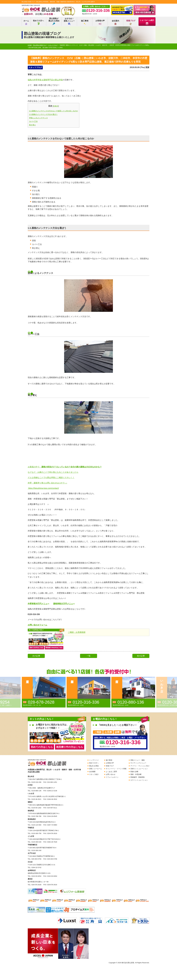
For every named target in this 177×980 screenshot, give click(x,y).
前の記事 (141, 656)
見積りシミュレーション (139, 769)
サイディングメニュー (138, 763)
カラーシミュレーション (139, 780)
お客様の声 (100, 22)
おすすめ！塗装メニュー (69, 21)
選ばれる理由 (94, 766)
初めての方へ (38, 22)
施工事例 (85, 22)
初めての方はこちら (42, 747)
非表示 (56, 106)
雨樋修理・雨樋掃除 (138, 777)
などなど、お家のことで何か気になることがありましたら (53, 472)
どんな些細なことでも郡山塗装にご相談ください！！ (51, 478)
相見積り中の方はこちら (70, 747)
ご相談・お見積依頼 (77, 632)
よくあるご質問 (111, 772)
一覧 (89, 656)
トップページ (94, 760)
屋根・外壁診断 (136, 774)
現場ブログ (131, 22)
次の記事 (36, 656)
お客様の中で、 (65, 467)
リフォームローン (112, 777)
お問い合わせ (111, 774)
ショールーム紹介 (147, 22)
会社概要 (92, 772)
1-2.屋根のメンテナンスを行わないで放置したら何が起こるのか (54, 111)
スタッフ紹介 (94, 774)
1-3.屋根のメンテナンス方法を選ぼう (43, 114)
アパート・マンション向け (140, 766)
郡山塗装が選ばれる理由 (54, 21)
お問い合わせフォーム (37, 625)
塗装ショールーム (95, 769)
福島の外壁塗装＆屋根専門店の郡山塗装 (45, 80)
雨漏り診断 (134, 772)
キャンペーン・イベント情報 (116, 769)
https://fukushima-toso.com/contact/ (44, 488)
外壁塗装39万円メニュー (39, 604)
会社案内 (115, 22)
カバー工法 (33, 121)
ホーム (26, 22)
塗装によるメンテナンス (38, 118)
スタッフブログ (35, 67)
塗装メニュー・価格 (138, 760)
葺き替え (32, 125)
